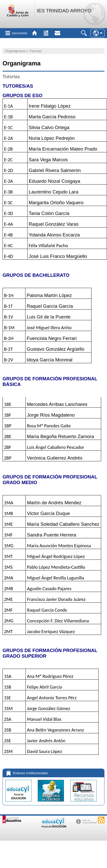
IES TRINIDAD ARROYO (64, 11)
